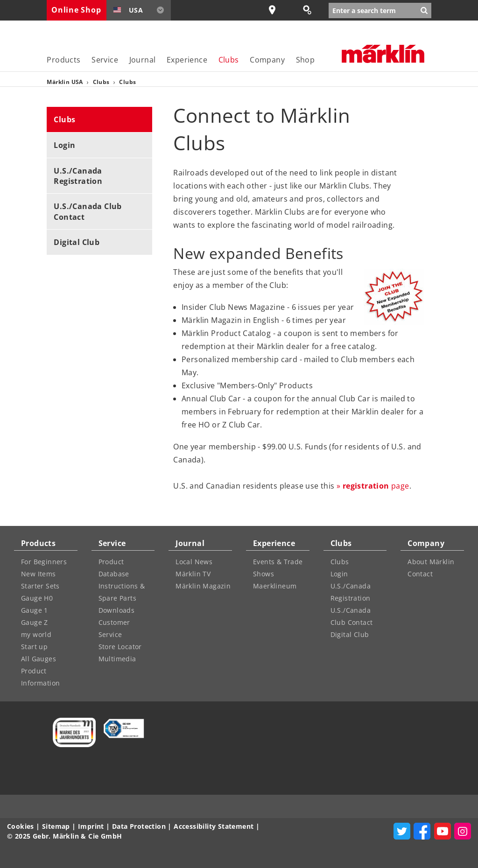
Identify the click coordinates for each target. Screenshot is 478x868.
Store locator (278, 10)
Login (64, 145)
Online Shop (76, 10)
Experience (187, 60)
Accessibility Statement (214, 826)
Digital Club (77, 242)
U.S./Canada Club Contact (88, 211)
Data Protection (139, 826)
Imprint (91, 826)
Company (267, 60)
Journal (143, 60)
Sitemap (56, 826)
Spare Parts (312, 10)
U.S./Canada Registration (78, 176)
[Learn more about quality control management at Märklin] (121, 728)
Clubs (229, 60)
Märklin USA (66, 82)
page (376, 486)
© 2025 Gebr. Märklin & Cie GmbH (64, 836)
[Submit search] (424, 10)
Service (105, 60)
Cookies (21, 826)
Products (63, 60)
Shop (306, 60)
